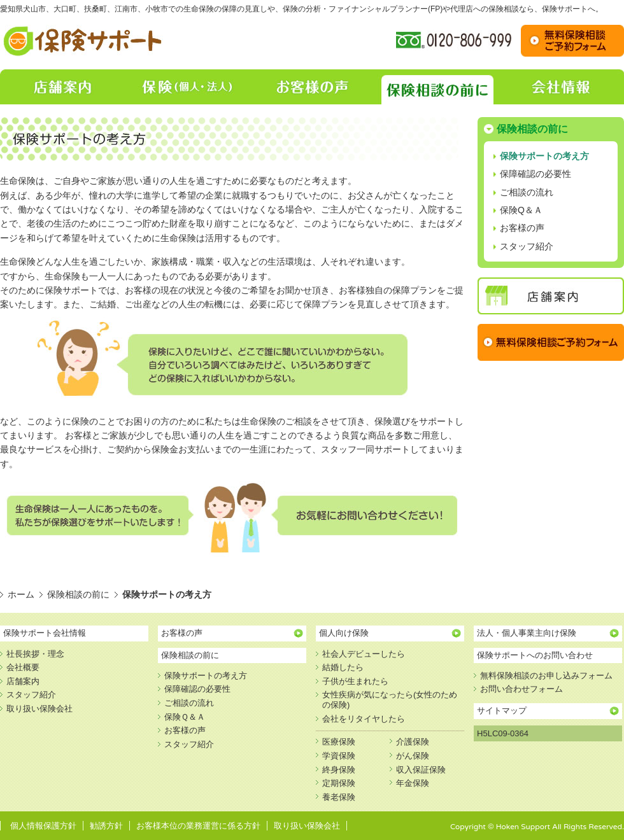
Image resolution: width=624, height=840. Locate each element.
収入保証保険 (421, 770)
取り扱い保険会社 (39, 709)
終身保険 (339, 770)
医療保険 (339, 742)
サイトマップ (502, 710)
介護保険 (413, 742)
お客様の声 (312, 87)
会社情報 (562, 87)
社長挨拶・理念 (35, 654)
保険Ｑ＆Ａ (185, 717)
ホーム (21, 594)
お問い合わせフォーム (521, 689)
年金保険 (413, 783)
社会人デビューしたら (364, 654)
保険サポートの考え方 (544, 156)
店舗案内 (62, 87)
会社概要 (23, 667)
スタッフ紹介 (527, 246)
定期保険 (339, 783)
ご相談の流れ (527, 192)
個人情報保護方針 (43, 826)
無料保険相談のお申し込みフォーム (546, 675)
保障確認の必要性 (535, 174)
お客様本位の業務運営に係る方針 (198, 826)
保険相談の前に (437, 87)
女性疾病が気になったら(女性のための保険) (390, 700)
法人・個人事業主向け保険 (527, 633)
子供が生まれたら (355, 681)
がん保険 (413, 756)
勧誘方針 (106, 826)
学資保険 (339, 756)
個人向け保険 (344, 633)
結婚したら (343, 667)
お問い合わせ (572, 41)
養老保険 (339, 797)
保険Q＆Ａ (521, 210)
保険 (187, 87)
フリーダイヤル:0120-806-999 (454, 41)
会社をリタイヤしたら (364, 719)
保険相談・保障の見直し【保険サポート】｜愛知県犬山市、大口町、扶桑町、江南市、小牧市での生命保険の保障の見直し (83, 41)
